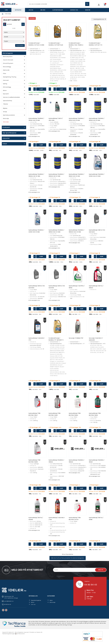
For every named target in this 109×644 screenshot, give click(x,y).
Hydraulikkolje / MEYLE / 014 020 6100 (57, 288)
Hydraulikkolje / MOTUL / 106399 (36, 520)
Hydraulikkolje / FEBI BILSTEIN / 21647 (34, 415)
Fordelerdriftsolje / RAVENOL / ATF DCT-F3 (96, 44)
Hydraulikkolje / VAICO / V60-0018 (56, 120)
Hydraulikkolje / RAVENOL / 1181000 (77, 462)
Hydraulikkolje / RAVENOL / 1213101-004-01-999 (97, 176)
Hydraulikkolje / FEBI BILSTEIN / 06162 (75, 415)
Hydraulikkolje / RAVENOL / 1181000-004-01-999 (77, 232)
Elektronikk (6, 70)
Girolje (5, 112)
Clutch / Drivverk (8, 60)
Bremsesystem (8, 57)
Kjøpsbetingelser (58, 10)
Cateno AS (39, 634)
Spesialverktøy (8, 101)
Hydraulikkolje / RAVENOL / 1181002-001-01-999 (36, 176)
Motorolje (6, 118)
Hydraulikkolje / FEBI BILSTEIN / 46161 (55, 415)
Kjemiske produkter (9, 115)
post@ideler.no (9, 603)
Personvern (22, 635)
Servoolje (6, 122)
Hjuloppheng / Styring (10, 77)
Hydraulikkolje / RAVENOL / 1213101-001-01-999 (36, 232)
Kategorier (51, 597)
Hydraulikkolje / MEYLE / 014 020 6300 (37, 288)
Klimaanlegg (7, 87)
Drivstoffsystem (8, 63)
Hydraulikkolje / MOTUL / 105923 (96, 288)
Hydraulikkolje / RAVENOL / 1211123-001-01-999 (77, 120)
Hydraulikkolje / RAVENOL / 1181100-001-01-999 (97, 120)
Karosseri (6, 80)
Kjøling (5, 84)
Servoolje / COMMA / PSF (76, 339)
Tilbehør (6, 104)
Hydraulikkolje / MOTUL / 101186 (96, 520)
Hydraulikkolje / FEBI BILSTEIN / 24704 (75, 520)
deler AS (11, 634)
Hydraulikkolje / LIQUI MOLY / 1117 (37, 340)
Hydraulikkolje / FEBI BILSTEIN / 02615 (34, 462)
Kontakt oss (74, 10)
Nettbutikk (18, 10)
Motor (5, 90)
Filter (5, 73)
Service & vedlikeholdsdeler (12, 97)
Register (88, 10)
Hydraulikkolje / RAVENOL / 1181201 (97, 462)
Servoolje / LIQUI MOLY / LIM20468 (96, 340)
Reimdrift (6, 94)
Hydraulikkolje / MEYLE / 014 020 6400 (97, 232)
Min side (43, 10)
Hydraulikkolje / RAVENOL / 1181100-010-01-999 (36, 120)
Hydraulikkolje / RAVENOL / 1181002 (56, 462)
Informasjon (33, 597)
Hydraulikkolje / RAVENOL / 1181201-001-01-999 (77, 176)
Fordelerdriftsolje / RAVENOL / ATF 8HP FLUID (56, 44)
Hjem (6, 10)
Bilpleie (5, 108)
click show (13, 127)
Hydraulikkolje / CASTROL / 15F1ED (77, 288)
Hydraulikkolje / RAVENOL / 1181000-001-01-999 (56, 176)
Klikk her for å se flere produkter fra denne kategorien (68, 559)
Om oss (31, 10)
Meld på (101, 571)
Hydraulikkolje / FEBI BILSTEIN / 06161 (95, 415)
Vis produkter (20, 45)
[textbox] (59, 4)
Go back (32, 18)
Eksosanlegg (7, 67)
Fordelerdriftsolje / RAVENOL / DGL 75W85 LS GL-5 (76, 45)
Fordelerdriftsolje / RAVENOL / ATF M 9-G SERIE (36, 44)
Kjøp (41, 89)
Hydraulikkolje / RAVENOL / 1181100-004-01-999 (56, 232)
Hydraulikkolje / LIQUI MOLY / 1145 (57, 520)
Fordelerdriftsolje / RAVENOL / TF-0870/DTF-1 (56, 340)
